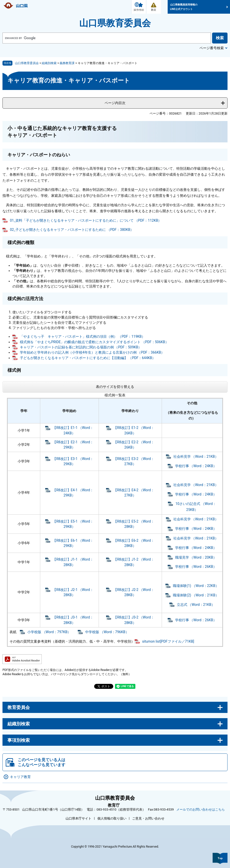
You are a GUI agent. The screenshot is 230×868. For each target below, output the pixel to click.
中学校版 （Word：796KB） (107, 632)
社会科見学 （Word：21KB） (196, 456)
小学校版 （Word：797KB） (49, 632)
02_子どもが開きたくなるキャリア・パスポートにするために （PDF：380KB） (72, 230)
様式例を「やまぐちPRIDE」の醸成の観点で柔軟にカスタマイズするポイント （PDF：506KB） (94, 342)
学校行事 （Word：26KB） (196, 567)
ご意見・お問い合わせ (148, 818)
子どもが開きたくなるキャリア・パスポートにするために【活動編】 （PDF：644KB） (88, 358)
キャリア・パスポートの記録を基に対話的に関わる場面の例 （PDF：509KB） (81, 347)
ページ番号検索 (212, 48)
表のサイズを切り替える (115, 387)
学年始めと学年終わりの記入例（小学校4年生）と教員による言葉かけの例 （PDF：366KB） (92, 352)
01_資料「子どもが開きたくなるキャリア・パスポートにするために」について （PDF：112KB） (86, 220)
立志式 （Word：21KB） (196, 605)
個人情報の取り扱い (112, 818)
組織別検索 (49, 63)
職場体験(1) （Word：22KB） (196, 586)
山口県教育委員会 (115, 23)
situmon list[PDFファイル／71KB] (168, 641)
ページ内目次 (115, 103)
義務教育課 (67, 63)
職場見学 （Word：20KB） (196, 557)
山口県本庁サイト (78, 818)
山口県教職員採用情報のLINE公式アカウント (184, 7)
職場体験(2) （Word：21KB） (196, 595)
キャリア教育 (20, 777)
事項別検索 (19, 740)
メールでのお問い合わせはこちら (201, 809)
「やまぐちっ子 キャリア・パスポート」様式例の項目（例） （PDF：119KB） (82, 336)
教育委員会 (19, 707)
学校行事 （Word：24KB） (196, 466)
